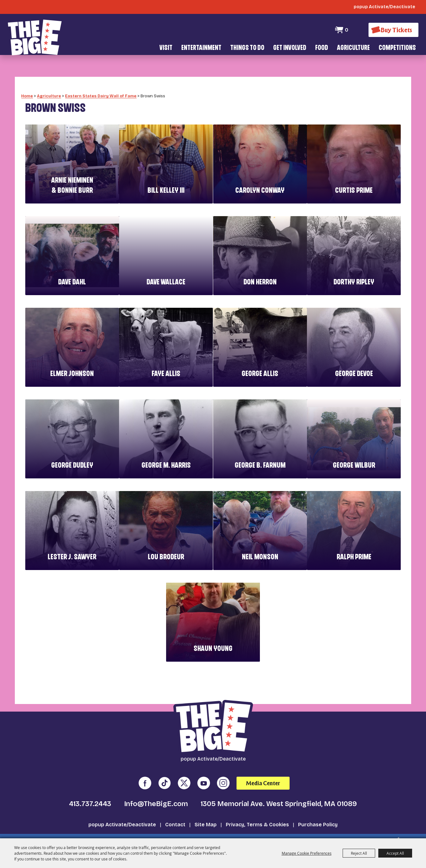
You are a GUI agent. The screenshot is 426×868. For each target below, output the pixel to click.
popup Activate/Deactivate (122, 809)
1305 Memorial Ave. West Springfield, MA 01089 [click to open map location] (279, 789)
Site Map (206, 809)
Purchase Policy (318, 809)
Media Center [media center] (263, 768)
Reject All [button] (359, 853)
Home (27, 81)
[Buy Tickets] (393, 30)
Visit (166, 48)
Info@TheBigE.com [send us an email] (156, 789)
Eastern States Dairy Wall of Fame (101, 81)
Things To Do (247, 48)
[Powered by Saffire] (396, 827)
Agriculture (353, 48)
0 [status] (345, 30)
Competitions (397, 48)
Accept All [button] (395, 853)
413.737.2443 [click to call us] (90, 789)
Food (322, 48)
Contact (175, 809)
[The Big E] (35, 35)
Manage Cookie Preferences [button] (307, 853)
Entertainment (201, 48)
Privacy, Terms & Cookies (257, 809)
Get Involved (290, 48)
